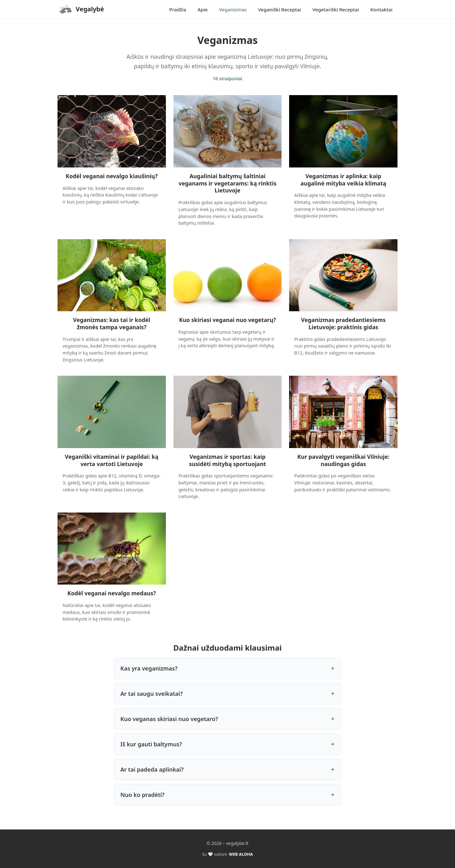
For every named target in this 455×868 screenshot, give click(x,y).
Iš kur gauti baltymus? (151, 744)
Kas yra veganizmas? (149, 668)
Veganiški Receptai (280, 9)
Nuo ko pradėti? (143, 795)
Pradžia (178, 9)
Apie (203, 9)
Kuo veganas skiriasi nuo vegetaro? (169, 719)
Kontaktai (381, 9)
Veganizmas (233, 9)
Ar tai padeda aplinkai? (152, 769)
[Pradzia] (81, 9)
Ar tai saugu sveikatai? (152, 694)
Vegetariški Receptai (336, 9)
